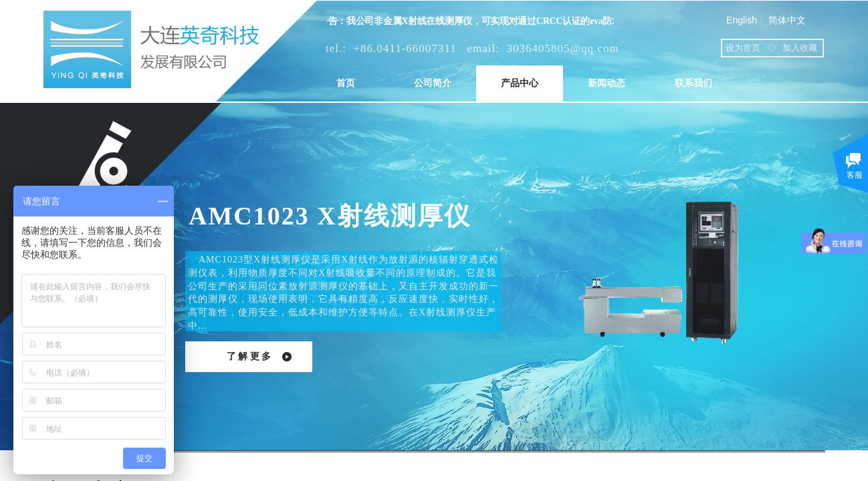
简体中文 (787, 20)
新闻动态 (607, 83)
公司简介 (433, 83)
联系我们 (693, 83)
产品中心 (520, 83)
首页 (346, 83)
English (742, 20)
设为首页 (743, 48)
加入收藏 (800, 48)
